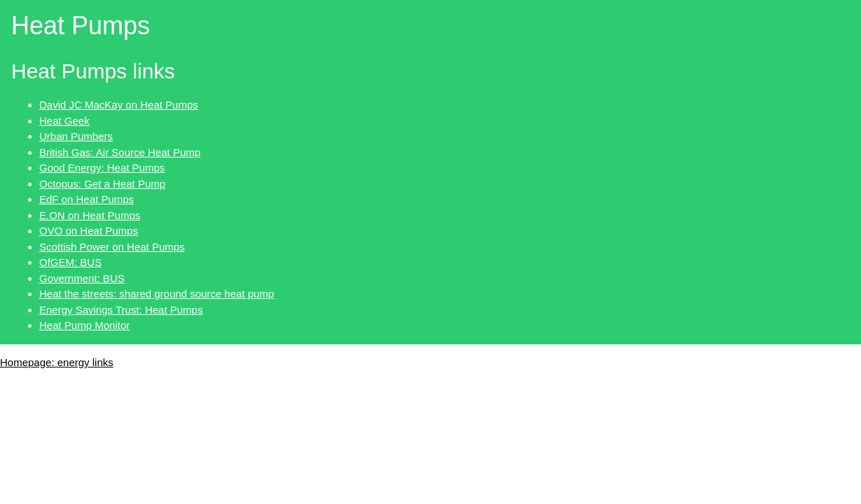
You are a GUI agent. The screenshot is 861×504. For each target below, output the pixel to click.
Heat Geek (64, 121)
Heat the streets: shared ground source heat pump (157, 294)
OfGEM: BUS (70, 262)
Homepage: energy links (57, 362)
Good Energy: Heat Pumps (102, 168)
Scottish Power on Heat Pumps (112, 247)
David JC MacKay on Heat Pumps (119, 105)
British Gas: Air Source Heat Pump (120, 152)
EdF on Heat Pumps (87, 199)
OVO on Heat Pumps (89, 231)
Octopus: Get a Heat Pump (102, 184)
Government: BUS (82, 278)
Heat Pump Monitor (84, 325)
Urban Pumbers (76, 136)
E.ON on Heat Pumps (90, 215)
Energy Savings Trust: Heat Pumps (121, 310)
